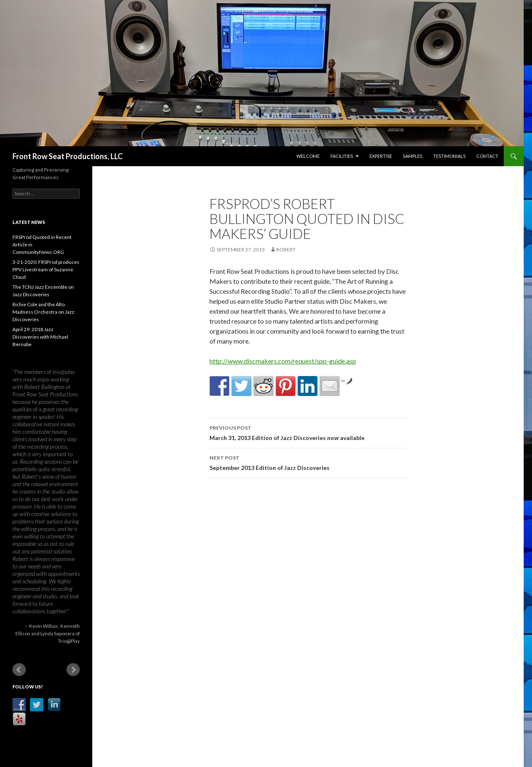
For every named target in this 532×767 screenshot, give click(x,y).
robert (286, 250)
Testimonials (449, 156)
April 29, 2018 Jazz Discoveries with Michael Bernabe (40, 337)
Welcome (308, 156)
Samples (413, 156)
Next (73, 670)
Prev (19, 670)
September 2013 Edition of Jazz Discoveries (308, 462)
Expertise (381, 156)
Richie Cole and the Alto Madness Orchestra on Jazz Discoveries (43, 312)
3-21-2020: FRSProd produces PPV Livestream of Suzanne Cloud (46, 269)
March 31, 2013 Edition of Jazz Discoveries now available (308, 432)
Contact (487, 156)
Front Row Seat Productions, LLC (68, 156)
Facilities (342, 156)
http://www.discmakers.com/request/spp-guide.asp (283, 361)
